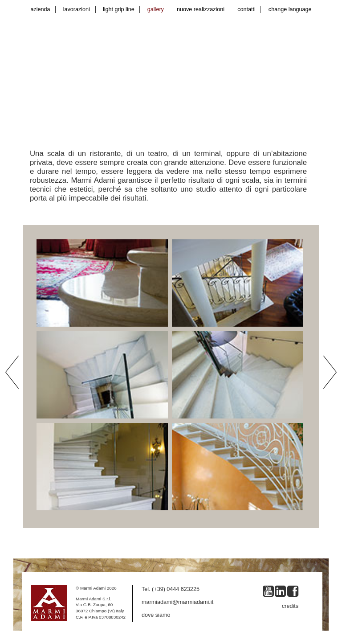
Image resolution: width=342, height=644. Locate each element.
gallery (156, 9)
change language (290, 9)
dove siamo (156, 615)
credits (290, 606)
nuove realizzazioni (201, 9)
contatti (246, 9)
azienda (41, 9)
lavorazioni (77, 9)
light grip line (119, 9)
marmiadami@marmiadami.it (177, 602)
